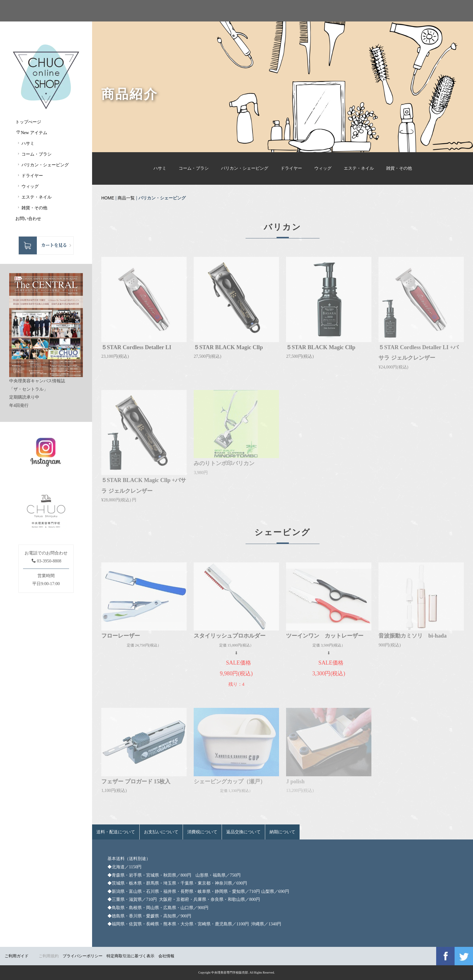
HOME (108, 198)
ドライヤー (291, 168)
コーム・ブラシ (194, 168)
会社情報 (166, 956)
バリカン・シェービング (245, 168)
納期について (282, 832)
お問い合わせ (28, 219)
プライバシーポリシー (83, 956)
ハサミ (160, 168)
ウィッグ (323, 168)
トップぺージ (28, 122)
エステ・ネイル (359, 168)
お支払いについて (161, 832)
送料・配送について (116, 832)
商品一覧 (126, 198)
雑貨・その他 (399, 168)
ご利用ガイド (17, 956)
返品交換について (243, 832)
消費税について (202, 832)
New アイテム (32, 133)
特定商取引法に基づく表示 (130, 956)
